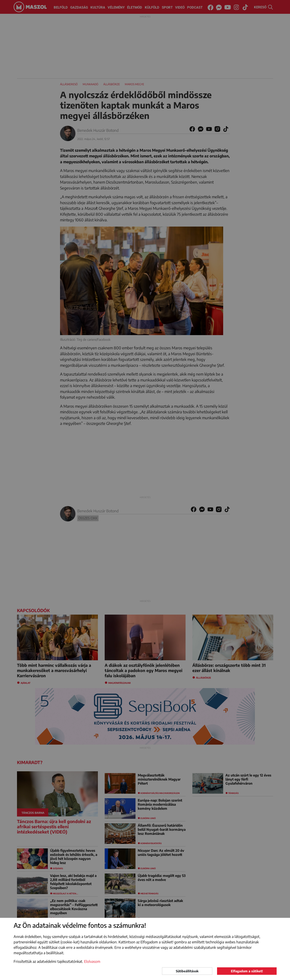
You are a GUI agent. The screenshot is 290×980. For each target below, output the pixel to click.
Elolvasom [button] (92, 961)
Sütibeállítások (187, 971)
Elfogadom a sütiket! (247, 971)
